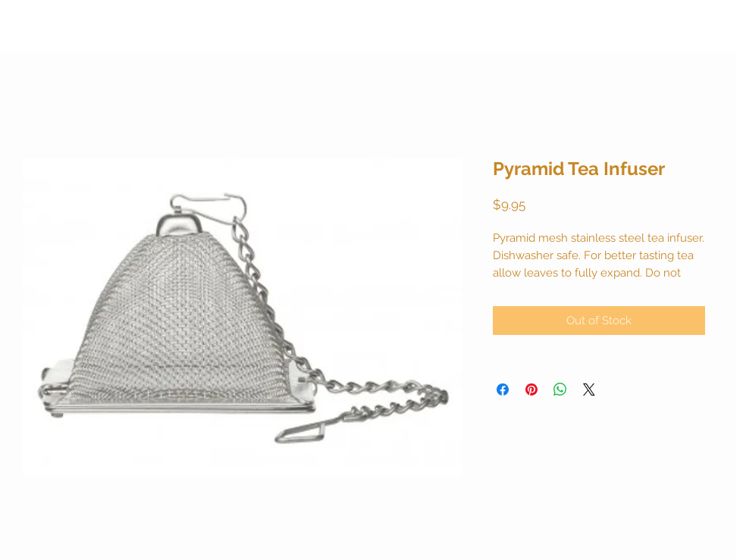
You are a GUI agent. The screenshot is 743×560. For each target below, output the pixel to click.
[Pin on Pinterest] (531, 389)
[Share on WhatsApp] (560, 389)
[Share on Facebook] (503, 389)
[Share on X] (589, 389)
